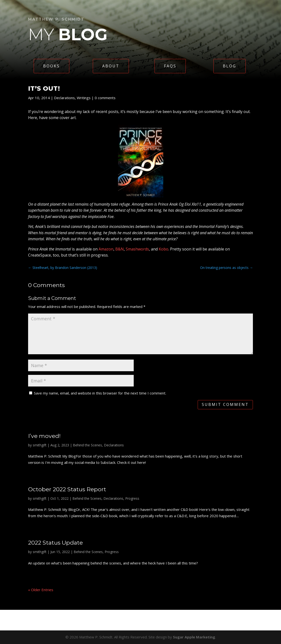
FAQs (170, 66)
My (68, 34)
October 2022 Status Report (67, 489)
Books (51, 66)
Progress (132, 498)
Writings (84, 98)
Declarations (64, 98)
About (111, 66)
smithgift (40, 445)
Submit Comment (225, 404)
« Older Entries (41, 590)
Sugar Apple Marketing (194, 637)
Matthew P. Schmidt (56, 19)
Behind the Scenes (87, 445)
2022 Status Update (55, 543)
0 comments (105, 98)
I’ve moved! (44, 436)
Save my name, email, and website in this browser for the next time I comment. (100, 393)
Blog (230, 66)
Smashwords (137, 249)
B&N (120, 249)
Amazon (106, 249)
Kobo (164, 249)
